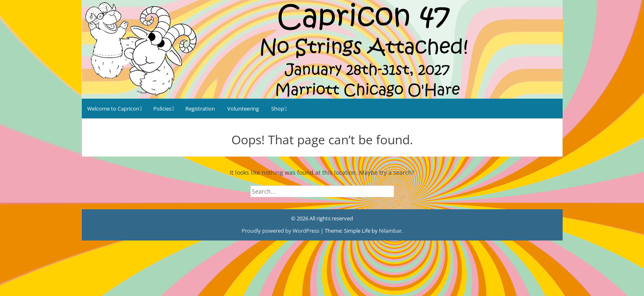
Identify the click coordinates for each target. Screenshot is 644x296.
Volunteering (243, 109)
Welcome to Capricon (113, 109)
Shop (278, 109)
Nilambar (390, 231)
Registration (200, 109)
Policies (162, 109)
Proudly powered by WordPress (281, 231)
